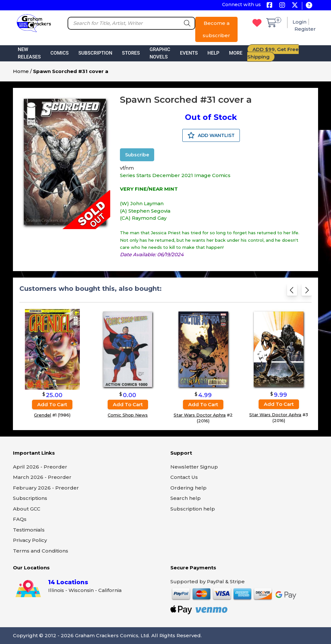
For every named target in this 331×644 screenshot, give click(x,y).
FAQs (20, 519)
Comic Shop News (128, 415)
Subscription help (193, 509)
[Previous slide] (292, 291)
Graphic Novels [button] (160, 53)
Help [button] (214, 53)
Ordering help (188, 488)
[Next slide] (307, 291)
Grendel (43, 415)
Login (299, 22)
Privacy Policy (30, 540)
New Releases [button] (29, 53)
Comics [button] (59, 53)
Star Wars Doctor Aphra (200, 415)
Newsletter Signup (194, 467)
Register (305, 29)
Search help (186, 498)
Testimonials (29, 530)
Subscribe (137, 155)
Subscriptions (30, 498)
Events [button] (189, 53)
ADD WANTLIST (211, 135)
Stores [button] (131, 53)
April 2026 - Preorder (40, 467)
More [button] (236, 53)
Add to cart (52, 404)
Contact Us (184, 477)
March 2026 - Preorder (42, 477)
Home (21, 71)
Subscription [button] (95, 53)
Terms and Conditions (41, 551)
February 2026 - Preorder (46, 488)
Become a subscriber (216, 29)
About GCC (27, 509)
